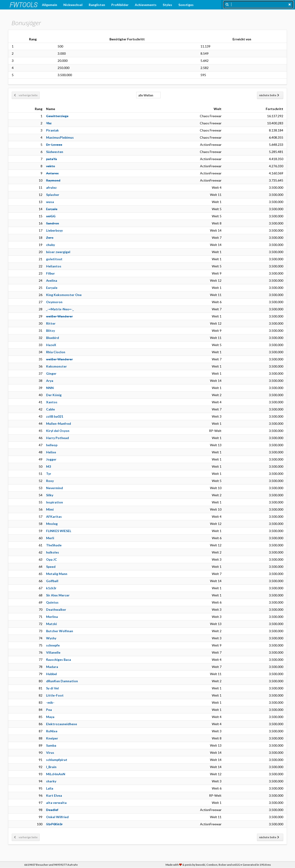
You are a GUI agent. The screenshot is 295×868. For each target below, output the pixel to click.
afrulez (51, 187)
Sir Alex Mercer (58, 595)
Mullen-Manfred (59, 424)
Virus (50, 753)
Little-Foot (55, 695)
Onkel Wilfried (57, 817)
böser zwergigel (58, 252)
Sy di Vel (52, 688)
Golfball (52, 581)
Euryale (52, 288)
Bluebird (53, 338)
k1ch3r (51, 588)
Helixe (51, 452)
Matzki (52, 624)
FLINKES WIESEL (59, 531)
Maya (50, 717)
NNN (50, 388)
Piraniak (52, 130)
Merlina (52, 617)
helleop (52, 445)
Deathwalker (56, 609)
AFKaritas (54, 516)
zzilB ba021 (55, 416)
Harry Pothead (58, 438)
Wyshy (51, 638)
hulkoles (53, 552)
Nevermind (55, 488)
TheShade (54, 545)
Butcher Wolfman (60, 631)
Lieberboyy (54, 230)
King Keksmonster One (64, 295)
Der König (54, 395)
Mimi (50, 509)
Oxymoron (54, 302)
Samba (51, 745)
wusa (50, 202)
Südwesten (55, 152)
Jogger (51, 459)
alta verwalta (56, 803)
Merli (50, 538)
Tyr (49, 474)
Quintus (52, 602)
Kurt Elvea (54, 795)
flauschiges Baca (59, 660)
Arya (50, 381)
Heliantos (54, 266)
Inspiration (55, 502)
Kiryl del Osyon (58, 431)
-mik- (50, 702)
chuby (50, 245)
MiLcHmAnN (56, 774)
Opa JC (52, 559)
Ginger (51, 373)
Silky (50, 495)
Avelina (52, 280)
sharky (51, 781)
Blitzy (50, 331)
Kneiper (52, 738)
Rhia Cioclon (56, 352)
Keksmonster (56, 366)
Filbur (50, 273)
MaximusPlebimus (60, 137)
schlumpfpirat (57, 760)
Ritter (51, 323)
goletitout (54, 259)
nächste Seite (269, 95)
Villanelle (53, 652)
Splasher (53, 195)
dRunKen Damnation (62, 681)
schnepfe (53, 645)
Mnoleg (52, 524)
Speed (51, 567)
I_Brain (51, 767)
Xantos (52, 402)
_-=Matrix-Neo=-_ (60, 309)
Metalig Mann (57, 574)
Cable (50, 409)
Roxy (50, 481)
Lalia (50, 788)
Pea (49, 710)
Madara (52, 667)
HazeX (51, 345)
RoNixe (52, 731)
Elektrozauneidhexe (62, 724)
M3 (49, 466)
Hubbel (52, 674)
